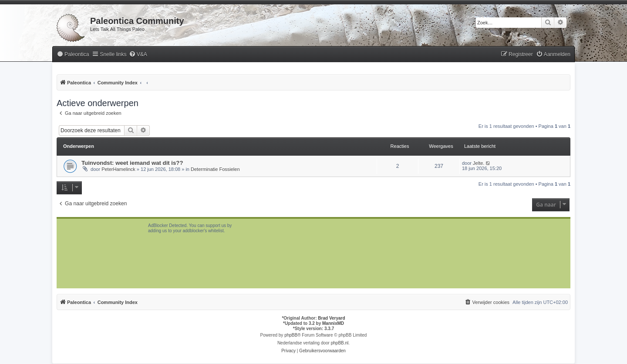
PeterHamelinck (118, 169)
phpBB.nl (340, 343)
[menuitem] (73, 55)
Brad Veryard (331, 318)
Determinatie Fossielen (215, 169)
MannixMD (333, 323)
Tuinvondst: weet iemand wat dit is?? (132, 163)
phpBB (291, 335)
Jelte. (479, 163)
